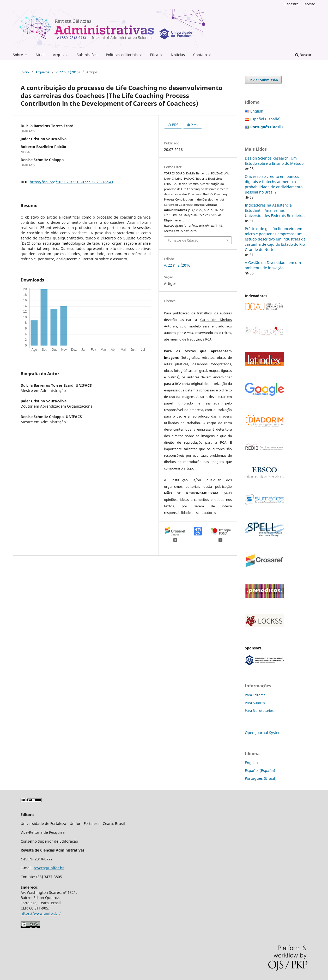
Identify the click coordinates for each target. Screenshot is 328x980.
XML (195, 125)
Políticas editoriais (122, 55)
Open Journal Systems (264, 733)
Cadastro (291, 4)
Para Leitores (255, 695)
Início (25, 72)
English (257, 111)
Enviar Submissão (263, 80)
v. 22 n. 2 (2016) (68, 72)
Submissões (87, 55)
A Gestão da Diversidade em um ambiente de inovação (273, 265)
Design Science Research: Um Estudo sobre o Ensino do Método (274, 161)
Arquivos (61, 55)
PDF (175, 125)
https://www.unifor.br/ (41, 913)
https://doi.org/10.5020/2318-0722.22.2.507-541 (72, 182)
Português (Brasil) (261, 778)
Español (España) (265, 119)
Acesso (310, 4)
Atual (40, 55)
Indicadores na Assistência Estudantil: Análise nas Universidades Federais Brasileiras (275, 210)
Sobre (18, 55)
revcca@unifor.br (49, 868)
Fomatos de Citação (183, 240)
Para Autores (255, 703)
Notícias (178, 55)
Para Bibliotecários (259, 711)
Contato (201, 55)
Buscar (303, 55)
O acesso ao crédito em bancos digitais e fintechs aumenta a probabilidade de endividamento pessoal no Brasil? (274, 184)
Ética (155, 55)
